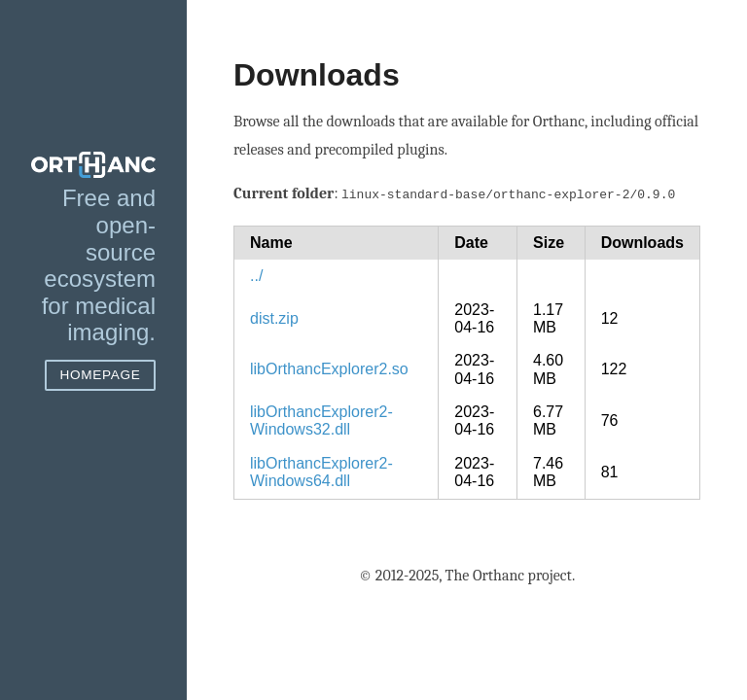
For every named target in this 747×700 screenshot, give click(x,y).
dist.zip (274, 316)
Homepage (100, 375)
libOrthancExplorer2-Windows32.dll (321, 419)
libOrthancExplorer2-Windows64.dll (321, 470)
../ (256, 274)
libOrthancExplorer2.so (329, 367)
